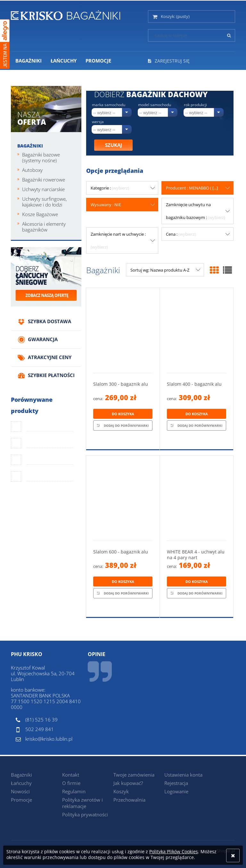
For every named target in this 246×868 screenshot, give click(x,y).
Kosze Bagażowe (40, 214)
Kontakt (71, 775)
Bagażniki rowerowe (44, 180)
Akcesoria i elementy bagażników (44, 227)
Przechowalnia (129, 800)
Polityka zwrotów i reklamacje (82, 803)
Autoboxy (32, 170)
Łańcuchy (21, 783)
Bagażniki (30, 146)
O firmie (71, 783)
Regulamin (74, 791)
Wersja (98, 122)
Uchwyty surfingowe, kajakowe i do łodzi (44, 202)
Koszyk (121, 791)
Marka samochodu (109, 105)
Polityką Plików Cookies (174, 851)
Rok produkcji (195, 105)
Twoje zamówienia (134, 775)
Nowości (20, 791)
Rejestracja (176, 783)
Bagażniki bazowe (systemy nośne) (41, 157)
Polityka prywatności (85, 814)
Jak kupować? (128, 783)
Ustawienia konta (183, 775)
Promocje (21, 800)
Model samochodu (155, 105)
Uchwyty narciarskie (43, 189)
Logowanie (176, 791)
